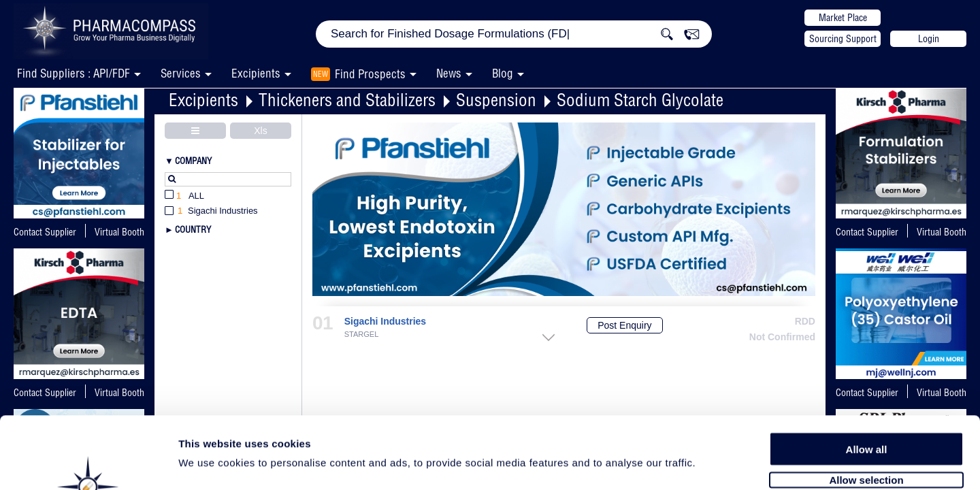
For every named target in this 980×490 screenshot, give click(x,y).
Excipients (203, 100)
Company (193, 161)
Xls (260, 131)
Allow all (867, 376)
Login (929, 39)
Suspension (496, 100)
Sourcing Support (843, 39)
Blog (503, 73)
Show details (714, 464)
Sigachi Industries (385, 322)
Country (193, 229)
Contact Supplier (45, 232)
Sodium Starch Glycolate (640, 100)
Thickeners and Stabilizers (347, 100)
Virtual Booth (942, 232)
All (184, 196)
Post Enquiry (624, 325)
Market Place (843, 18)
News (449, 73)
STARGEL (362, 334)
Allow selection (866, 407)
